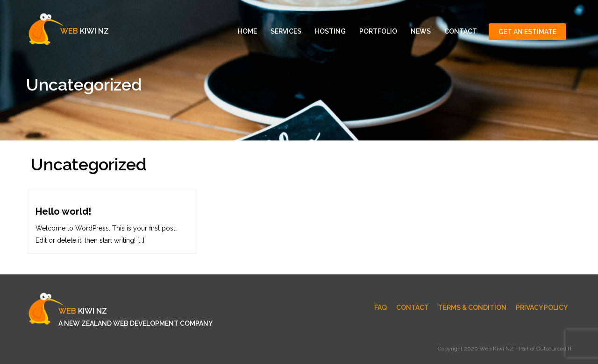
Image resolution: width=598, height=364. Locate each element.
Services (286, 31)
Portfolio (378, 31)
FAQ (381, 308)
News (421, 31)
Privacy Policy (542, 308)
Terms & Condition (472, 308)
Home (247, 31)
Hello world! (63, 211)
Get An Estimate (527, 32)
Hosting (330, 31)
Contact (461, 31)
